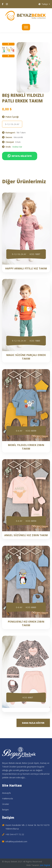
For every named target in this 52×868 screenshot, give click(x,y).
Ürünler (6, 804)
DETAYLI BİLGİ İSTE (20, 156)
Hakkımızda (7, 798)
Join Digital (45, 865)
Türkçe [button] (43, 4)
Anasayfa (6, 793)
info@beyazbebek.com (16, 841)
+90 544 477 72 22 (15, 834)
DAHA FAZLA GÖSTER (33, 723)
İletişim (5, 810)
